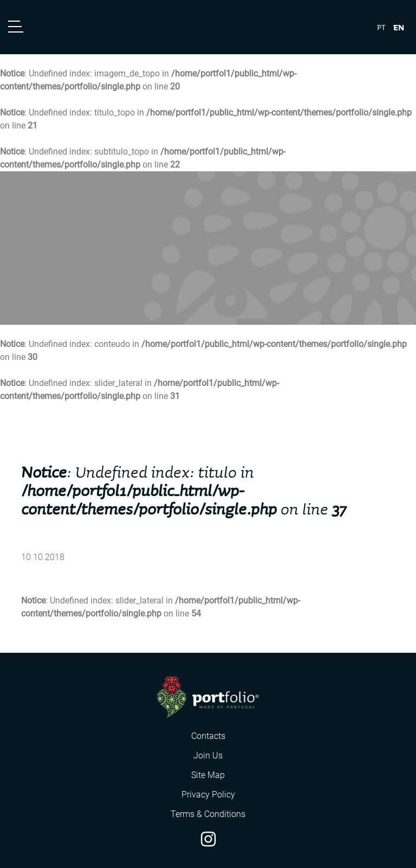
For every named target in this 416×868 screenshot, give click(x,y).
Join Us (208, 756)
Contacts (208, 736)
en (399, 27)
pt (381, 27)
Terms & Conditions (208, 814)
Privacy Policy (208, 795)
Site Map (208, 775)
